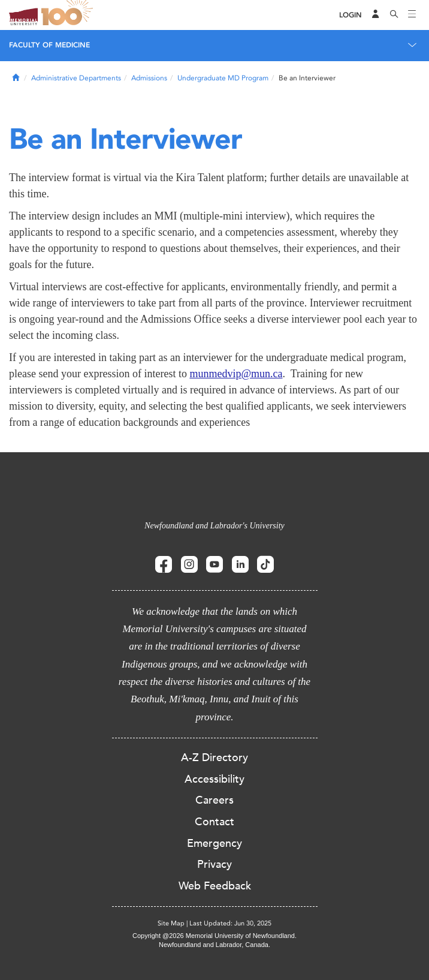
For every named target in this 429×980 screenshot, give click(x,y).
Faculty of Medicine (49, 45)
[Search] (394, 15)
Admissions (149, 78)
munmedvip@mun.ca (236, 374)
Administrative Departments (76, 78)
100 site (69, 15)
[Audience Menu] (376, 15)
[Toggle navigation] (412, 15)
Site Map (171, 923)
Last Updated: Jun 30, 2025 (230, 923)
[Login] (351, 15)
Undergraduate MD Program (223, 78)
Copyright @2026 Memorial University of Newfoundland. (214, 936)
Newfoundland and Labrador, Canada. (214, 945)
